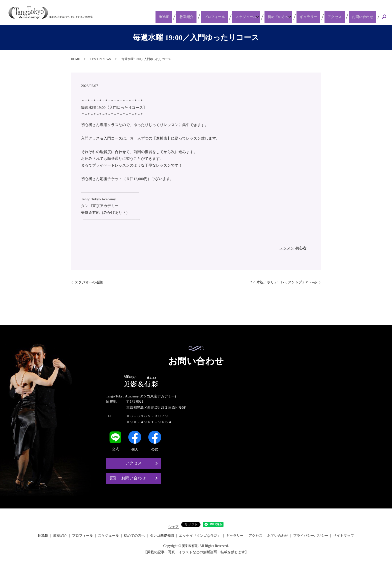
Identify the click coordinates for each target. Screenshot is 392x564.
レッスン (287, 248)
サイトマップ (343, 536)
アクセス (341, 17)
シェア (173, 527)
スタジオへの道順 (89, 282)
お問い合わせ (365, 17)
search (384, 17)
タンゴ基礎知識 (162, 536)
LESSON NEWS (100, 59)
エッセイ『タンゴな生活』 (200, 536)
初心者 (301, 248)
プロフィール (228, 17)
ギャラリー (319, 17)
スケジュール (255, 17)
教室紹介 (204, 17)
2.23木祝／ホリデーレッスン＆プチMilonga (284, 282)
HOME (186, 17)
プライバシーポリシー (311, 536)
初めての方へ (288, 17)
